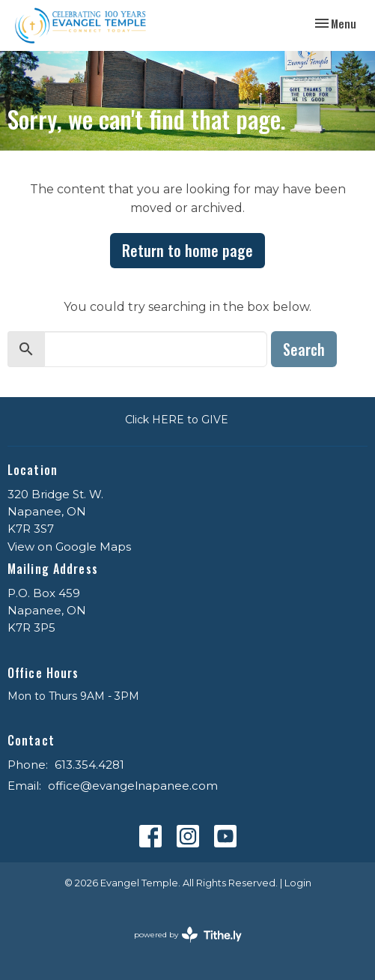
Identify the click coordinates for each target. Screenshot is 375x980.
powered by (188, 935)
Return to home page (187, 250)
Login (298, 883)
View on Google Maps (69, 547)
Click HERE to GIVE (177, 420)
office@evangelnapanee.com (133, 786)
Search (304, 349)
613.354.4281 (89, 765)
